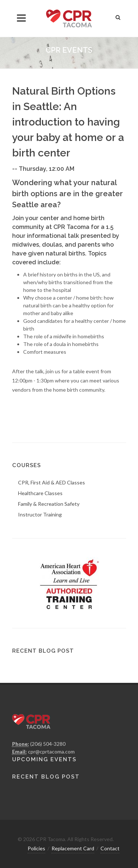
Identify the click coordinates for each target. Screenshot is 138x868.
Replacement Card (73, 848)
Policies (36, 848)
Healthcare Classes (40, 493)
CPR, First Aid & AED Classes (52, 482)
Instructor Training (40, 514)
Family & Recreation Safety (49, 504)
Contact (110, 848)
